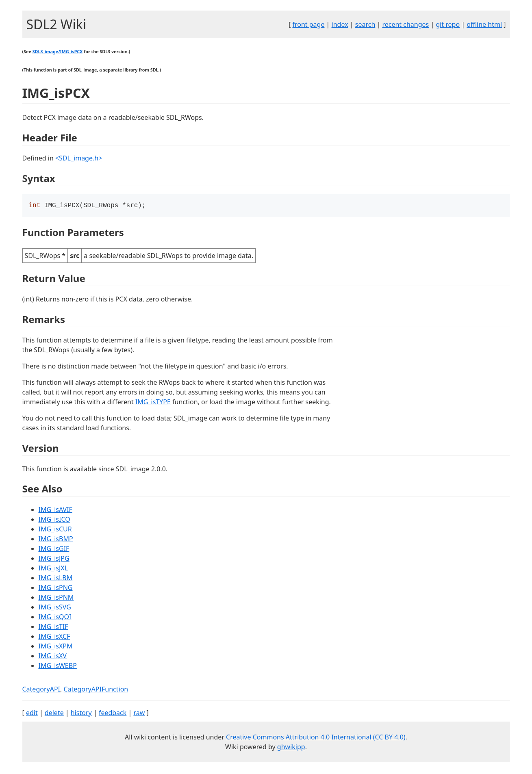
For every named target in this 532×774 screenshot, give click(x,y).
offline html (484, 24)
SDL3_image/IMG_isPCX (58, 52)
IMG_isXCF (54, 637)
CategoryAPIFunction (96, 690)
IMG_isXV (53, 657)
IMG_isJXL (53, 569)
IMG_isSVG (55, 608)
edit (32, 713)
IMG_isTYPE (153, 403)
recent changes (405, 24)
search (365, 24)
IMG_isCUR (55, 530)
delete (54, 713)
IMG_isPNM (56, 598)
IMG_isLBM (56, 579)
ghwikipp (291, 748)
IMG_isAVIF (55, 510)
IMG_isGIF (54, 549)
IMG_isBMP (56, 540)
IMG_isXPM (56, 647)
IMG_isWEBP (58, 666)
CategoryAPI (41, 690)
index (340, 24)
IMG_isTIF (53, 627)
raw (139, 713)
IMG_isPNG (56, 588)
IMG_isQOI (55, 618)
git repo (448, 24)
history (81, 713)
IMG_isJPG (54, 559)
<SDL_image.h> (79, 158)
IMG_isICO (54, 520)
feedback (113, 713)
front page (308, 24)
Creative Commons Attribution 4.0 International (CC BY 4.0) (316, 738)
